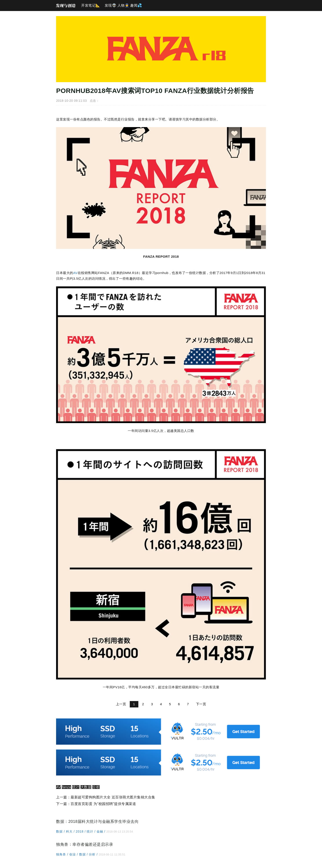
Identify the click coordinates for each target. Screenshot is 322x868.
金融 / (101, 835)
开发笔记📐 (91, 5)
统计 (75, 791)
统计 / (91, 835)
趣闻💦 (136, 5)
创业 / (74, 858)
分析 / (93, 858)
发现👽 (111, 5)
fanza (66, 791)
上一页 (121, 707)
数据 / (60, 835)
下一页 (201, 707)
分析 (95, 791)
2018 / (80, 835)
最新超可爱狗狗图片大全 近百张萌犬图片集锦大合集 (112, 801)
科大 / (70, 835)
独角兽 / (62, 858)
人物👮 (123, 5)
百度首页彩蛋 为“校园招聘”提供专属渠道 (103, 807)
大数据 (85, 791)
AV (75, 273)
